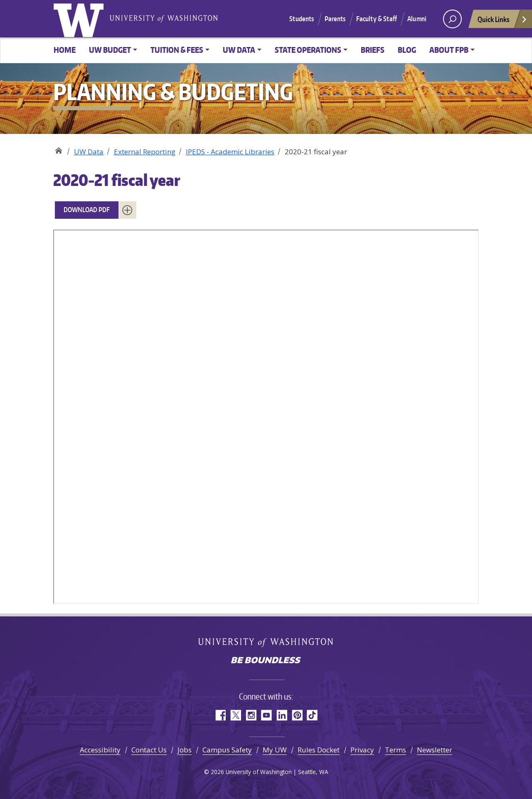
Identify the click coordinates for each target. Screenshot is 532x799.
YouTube (266, 715)
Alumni (417, 19)
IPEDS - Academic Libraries (230, 152)
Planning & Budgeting (58, 149)
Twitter (235, 715)
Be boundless (266, 661)
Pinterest (297, 715)
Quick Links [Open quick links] (502, 21)
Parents (335, 19)
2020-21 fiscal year (117, 180)
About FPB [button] (449, 50)
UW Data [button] (239, 50)
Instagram (251, 715)
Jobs (185, 750)
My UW (275, 750)
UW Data (89, 152)
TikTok (312, 715)
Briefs (373, 50)
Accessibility (100, 750)
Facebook (220, 715)
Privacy (362, 750)
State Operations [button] (308, 50)
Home (65, 50)
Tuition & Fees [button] (177, 50)
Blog (407, 50)
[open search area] (452, 19)
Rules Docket (319, 750)
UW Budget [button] (110, 50)
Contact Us (149, 750)
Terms (395, 750)
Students (302, 19)
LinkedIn (282, 715)
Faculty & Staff (377, 19)
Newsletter (435, 750)
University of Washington (80, 19)
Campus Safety (227, 750)
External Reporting (145, 152)
